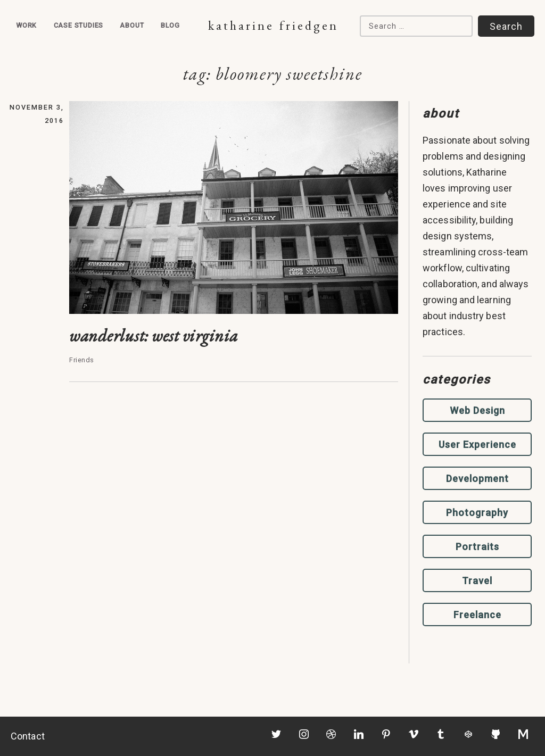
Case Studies (79, 25)
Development (477, 479)
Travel (477, 581)
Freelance (477, 615)
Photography (477, 513)
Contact (28, 736)
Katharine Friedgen (273, 25)
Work (26, 25)
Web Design (477, 410)
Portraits (477, 547)
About (132, 25)
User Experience (477, 445)
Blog (170, 25)
